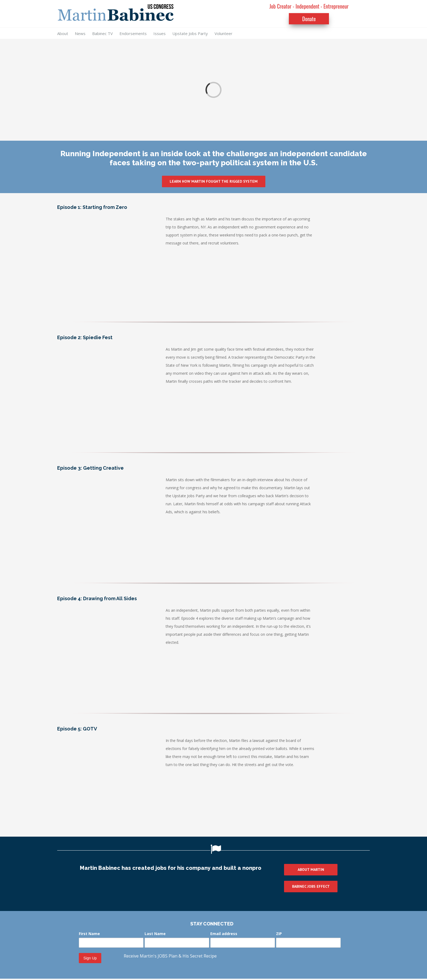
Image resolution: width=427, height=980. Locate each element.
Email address (224, 934)
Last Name (155, 934)
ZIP (279, 934)
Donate (309, 19)
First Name (89, 934)
